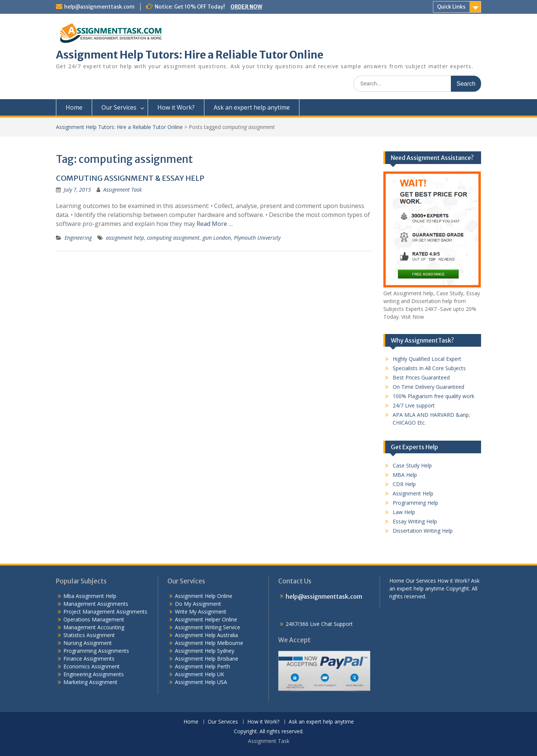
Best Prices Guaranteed (421, 377)
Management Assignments (96, 604)
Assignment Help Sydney (205, 651)
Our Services (119, 107)
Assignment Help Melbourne (209, 643)
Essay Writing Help (415, 521)
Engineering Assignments (94, 674)
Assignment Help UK (200, 674)
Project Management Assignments (105, 612)
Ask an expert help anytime (252, 107)
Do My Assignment (198, 604)
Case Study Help (412, 465)
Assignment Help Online (204, 596)
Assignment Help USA (201, 682)
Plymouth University (257, 238)
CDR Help (404, 484)
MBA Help (405, 475)
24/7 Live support (414, 405)
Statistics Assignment (89, 635)
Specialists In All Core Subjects (429, 368)
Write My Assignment (201, 612)
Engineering (78, 238)
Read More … (215, 224)
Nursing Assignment (88, 643)
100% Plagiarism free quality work (434, 396)
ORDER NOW (246, 7)
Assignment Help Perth (202, 666)
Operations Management (94, 619)
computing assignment (173, 238)
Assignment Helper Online (206, 619)
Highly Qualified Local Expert (427, 359)
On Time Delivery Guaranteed (428, 387)
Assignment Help (413, 493)
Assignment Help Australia (206, 635)
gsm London (217, 238)
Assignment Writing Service (208, 627)
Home (74, 107)
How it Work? (176, 107)
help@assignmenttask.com (99, 7)
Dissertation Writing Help (423, 531)
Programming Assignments (96, 651)
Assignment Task (123, 190)
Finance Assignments (89, 659)
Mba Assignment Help (90, 596)
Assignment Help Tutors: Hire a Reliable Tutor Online (190, 55)
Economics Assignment (92, 666)
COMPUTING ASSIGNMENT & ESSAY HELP (130, 178)
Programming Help (415, 503)
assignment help (125, 238)
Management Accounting (94, 627)
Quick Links (451, 7)
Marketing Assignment (90, 682)
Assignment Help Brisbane (207, 659)
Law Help (404, 512)
